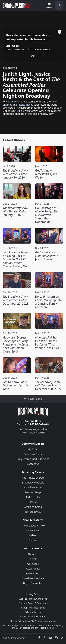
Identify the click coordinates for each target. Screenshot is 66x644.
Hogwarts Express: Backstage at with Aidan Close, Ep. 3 (16, 344)
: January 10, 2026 (15, 174)
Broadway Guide (33, 454)
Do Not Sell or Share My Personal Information (33, 621)
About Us (33, 554)
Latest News (33, 530)
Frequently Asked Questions (33, 459)
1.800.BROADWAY (39, 424)
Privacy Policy (33, 594)
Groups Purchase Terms (33, 608)
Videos (33, 535)
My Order (33, 449)
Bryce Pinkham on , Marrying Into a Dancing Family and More (49, 302)
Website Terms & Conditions (33, 599)
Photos (33, 540)
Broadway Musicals (33, 483)
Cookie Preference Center (33, 617)
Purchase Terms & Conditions (33, 603)
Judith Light (41, 102)
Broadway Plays (33, 487)
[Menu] (49, 6)
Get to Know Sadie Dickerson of (15, 385)
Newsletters (33, 573)
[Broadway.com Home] (16, 5)
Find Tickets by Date (33, 478)
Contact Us (32, 421)
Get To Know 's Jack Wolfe (46, 174)
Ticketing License (33, 612)
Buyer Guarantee (33, 583)
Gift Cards (33, 564)
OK (33, 56)
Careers (33, 559)
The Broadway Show (33, 526)
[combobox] (58, 5)
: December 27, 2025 (16, 300)
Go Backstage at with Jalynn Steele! (47, 256)
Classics (33, 502)
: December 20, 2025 (48, 385)
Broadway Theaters (33, 578)
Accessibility (33, 569)
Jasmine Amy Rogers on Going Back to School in (16, 259)
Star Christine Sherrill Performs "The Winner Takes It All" (48, 343)
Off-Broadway (33, 512)
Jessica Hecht (25, 105)
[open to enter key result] (59, 5)
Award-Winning (33, 507)
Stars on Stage (33, 492)
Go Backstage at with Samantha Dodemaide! (47, 215)
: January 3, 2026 (15, 211)
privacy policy (56, 626)
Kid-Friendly (33, 497)
